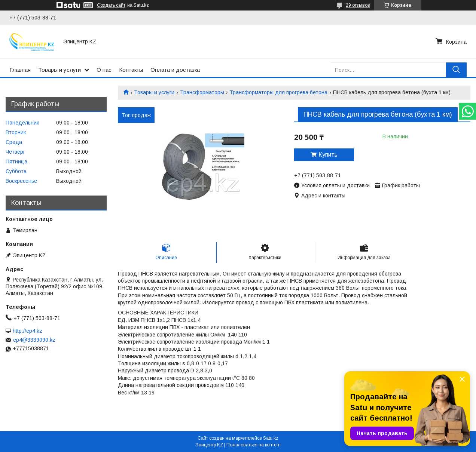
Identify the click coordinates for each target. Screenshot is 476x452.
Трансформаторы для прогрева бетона (278, 92)
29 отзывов (358, 5)
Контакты (131, 70)
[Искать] (456, 70)
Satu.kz (271, 438)
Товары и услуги (59, 70)
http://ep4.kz (28, 331)
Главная (20, 70)
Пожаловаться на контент (254, 445)
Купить (328, 155)
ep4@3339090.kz (34, 340)
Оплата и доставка (175, 70)
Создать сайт (111, 5)
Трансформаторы (202, 92)
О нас (104, 70)
